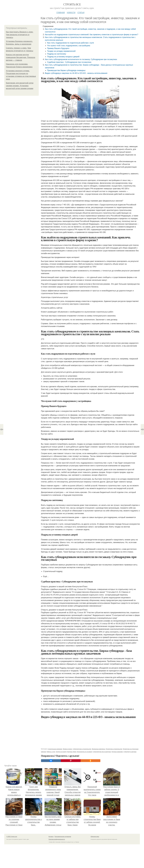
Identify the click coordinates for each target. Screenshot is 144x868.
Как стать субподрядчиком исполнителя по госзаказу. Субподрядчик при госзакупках (81, 59)
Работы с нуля (51, 752)
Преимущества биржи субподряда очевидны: (66, 70)
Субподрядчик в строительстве (82, 749)
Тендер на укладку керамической (61, 51)
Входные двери (72, 752)
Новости (71, 12)
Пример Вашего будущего (58, 48)
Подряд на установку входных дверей (63, 57)
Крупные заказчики (117, 752)
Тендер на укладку (61, 752)
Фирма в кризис (67, 749)
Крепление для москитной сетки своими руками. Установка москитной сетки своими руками (20, 86)
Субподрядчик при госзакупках (102, 752)
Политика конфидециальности (57, 839)
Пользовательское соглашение (63, 837)
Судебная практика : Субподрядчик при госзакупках (69, 62)
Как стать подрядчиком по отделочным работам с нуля (71, 43)
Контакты (51, 837)
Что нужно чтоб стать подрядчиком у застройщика (69, 46)
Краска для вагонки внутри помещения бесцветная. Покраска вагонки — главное (21, 57)
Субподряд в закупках (130, 752)
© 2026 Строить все (12, 837)
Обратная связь (95, 837)
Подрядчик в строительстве (114, 749)
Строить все (72, 4)
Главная (61, 12)
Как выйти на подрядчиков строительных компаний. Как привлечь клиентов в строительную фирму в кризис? (92, 35)
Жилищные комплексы (98, 749)
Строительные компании (55, 749)
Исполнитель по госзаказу (85, 752)
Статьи (81, 12)
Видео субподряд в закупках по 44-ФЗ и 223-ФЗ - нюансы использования (76, 73)
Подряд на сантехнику (57, 54)
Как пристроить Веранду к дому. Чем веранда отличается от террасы (20, 35)
